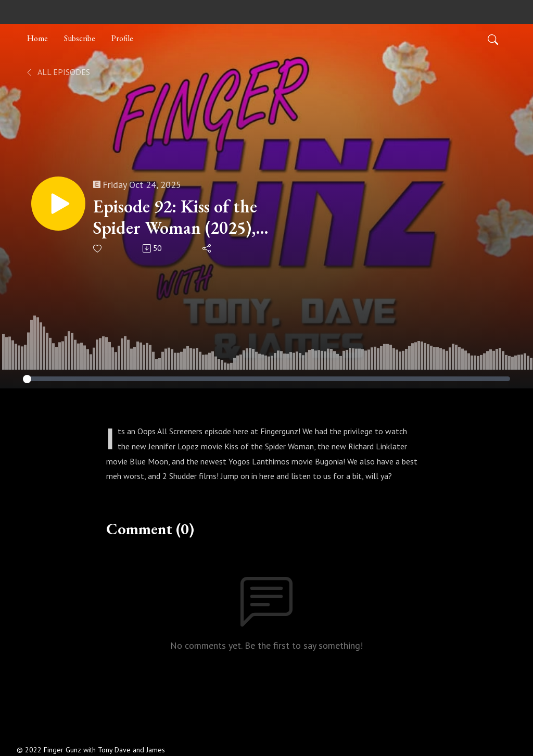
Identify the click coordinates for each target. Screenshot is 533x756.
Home (37, 38)
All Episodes (58, 72)
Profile (122, 38)
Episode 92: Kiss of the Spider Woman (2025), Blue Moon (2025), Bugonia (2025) (175, 217)
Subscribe (80, 38)
